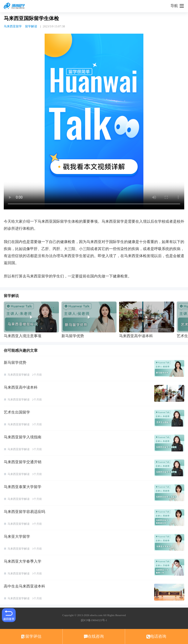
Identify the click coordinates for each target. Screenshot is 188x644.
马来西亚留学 (13, 26)
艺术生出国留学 (17, 412)
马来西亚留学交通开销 (23, 462)
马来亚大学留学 (17, 537)
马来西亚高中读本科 (21, 387)
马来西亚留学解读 (19, 375)
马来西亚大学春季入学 (23, 561)
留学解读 (31, 26)
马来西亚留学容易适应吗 (24, 512)
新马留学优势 (15, 363)
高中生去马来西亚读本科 (24, 586)
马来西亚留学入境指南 (23, 437)
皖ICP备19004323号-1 (94, 620)
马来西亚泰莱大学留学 (23, 487)
